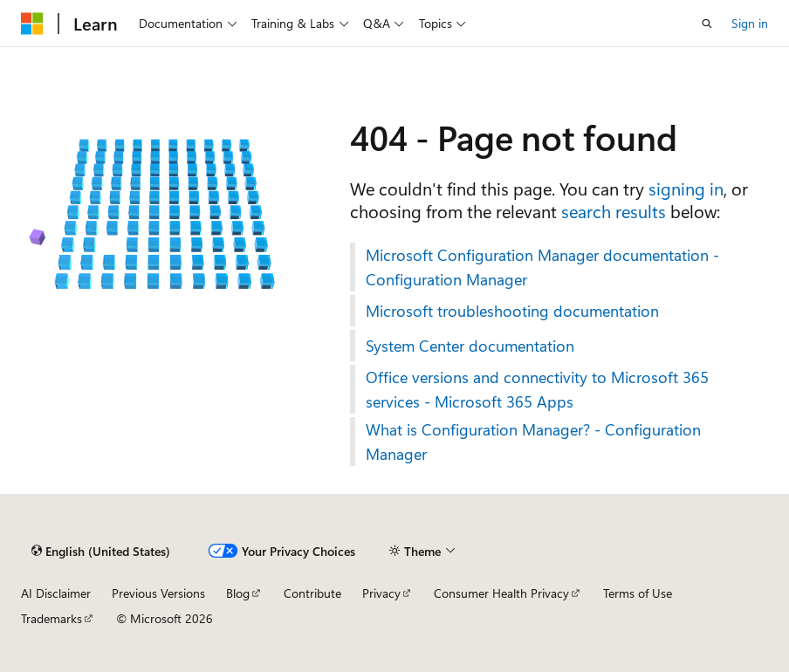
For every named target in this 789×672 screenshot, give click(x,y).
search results (614, 211)
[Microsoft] (32, 24)
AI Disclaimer (56, 593)
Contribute (312, 593)
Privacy (381, 593)
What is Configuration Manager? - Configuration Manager (533, 442)
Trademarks (51, 618)
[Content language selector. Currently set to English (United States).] (101, 551)
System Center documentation (470, 346)
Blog (238, 593)
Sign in (750, 23)
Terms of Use (638, 593)
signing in (686, 188)
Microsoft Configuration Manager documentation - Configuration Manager (542, 267)
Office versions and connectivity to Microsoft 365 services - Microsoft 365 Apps (537, 389)
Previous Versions (158, 593)
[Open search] (707, 24)
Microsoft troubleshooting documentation (512, 311)
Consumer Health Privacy (501, 593)
